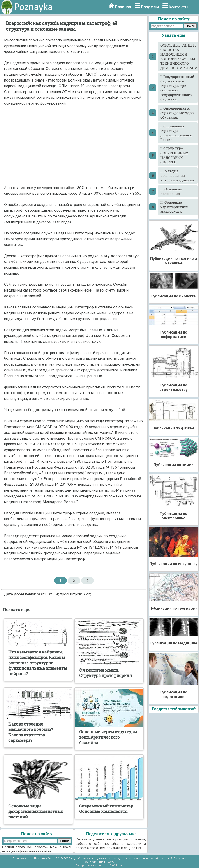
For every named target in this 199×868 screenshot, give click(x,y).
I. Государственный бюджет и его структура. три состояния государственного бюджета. (177, 88)
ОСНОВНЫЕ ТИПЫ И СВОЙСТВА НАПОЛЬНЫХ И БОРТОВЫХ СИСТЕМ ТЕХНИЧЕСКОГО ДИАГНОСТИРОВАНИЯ (179, 56)
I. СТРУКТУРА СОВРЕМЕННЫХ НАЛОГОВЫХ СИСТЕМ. (174, 155)
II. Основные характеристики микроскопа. (174, 207)
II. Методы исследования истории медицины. (178, 175)
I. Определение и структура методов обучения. (177, 113)
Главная (123, 7)
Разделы (150, 7)
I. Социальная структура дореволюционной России (176, 133)
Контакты (179, 7)
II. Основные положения (171, 191)
